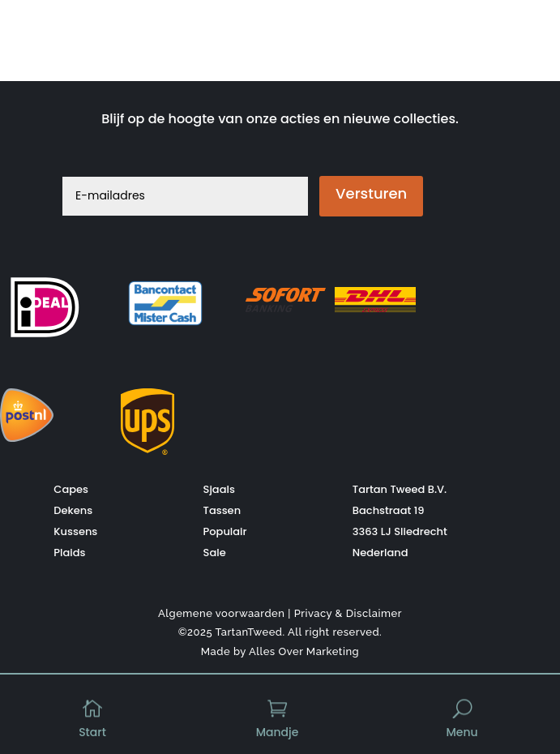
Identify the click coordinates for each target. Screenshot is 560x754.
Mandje (278, 732)
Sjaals (219, 488)
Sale (215, 552)
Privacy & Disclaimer (348, 613)
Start (92, 732)
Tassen (222, 510)
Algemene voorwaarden (221, 613)
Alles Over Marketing (304, 651)
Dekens (73, 510)
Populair (225, 531)
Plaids (69, 552)
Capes (71, 488)
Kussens (75, 531)
